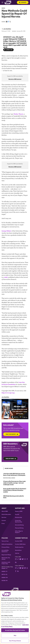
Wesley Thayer (18, 114)
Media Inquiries (19, 547)
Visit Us (17, 553)
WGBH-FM (5, 578)
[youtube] (20, 559)
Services (4, 517)
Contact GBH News (20, 544)
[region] (15, 617)
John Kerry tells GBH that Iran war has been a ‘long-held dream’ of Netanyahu (14, 474)
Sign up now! (10, 459)
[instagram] (16, 559)
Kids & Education (6, 514)
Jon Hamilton (7, 29)
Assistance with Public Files (6, 563)
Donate (23, 2)
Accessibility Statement (5, 551)
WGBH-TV (4, 568)
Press (3, 524)
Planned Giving (19, 528)
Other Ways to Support (19, 532)
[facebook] (27, 559)
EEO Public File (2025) (6, 559)
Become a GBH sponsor (15, 79)
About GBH (5, 511)
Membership (18, 517)
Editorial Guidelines (7, 544)
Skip (15, 635)
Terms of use (5, 541)
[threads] (25, 559)
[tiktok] (18, 559)
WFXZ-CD (4, 574)
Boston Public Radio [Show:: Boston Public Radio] (9, 478)
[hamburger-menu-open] (3, 2)
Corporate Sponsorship (19, 521)
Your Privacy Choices (15, 641)
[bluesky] (23, 559)
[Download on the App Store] (15, 417)
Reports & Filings (6, 555)
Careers (4, 521)
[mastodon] (25, 568)
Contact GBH (19, 541)
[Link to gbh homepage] (8, 2)
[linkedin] (16, 562)
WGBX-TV (4, 571)
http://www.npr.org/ (8, 393)
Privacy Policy (5, 547)
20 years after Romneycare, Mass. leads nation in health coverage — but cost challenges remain (14, 483)
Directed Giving (19, 525)
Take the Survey (11, 434)
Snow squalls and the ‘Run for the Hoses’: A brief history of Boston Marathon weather (15, 490)
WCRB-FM (5, 581)
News (3, 8)
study (6, 277)
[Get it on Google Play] (24, 417)
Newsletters (18, 550)
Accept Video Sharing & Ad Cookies (15, 630)
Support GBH (19, 511)
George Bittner (6, 231)
